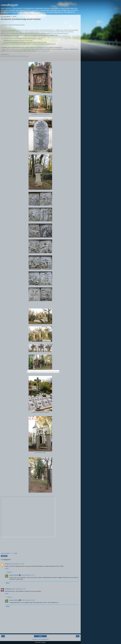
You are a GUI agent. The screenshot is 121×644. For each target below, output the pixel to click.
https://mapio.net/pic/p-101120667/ (44, 115)
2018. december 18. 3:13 (28, 575)
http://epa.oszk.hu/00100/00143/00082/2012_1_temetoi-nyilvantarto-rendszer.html (15, 56)
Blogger (44, 642)
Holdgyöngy (8, 589)
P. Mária (7, 564)
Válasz (7, 569)
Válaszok (9, 572)
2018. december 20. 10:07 (28, 600)
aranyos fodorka (14, 575)
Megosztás (4, 556)
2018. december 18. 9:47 (19, 589)
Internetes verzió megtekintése (40, 639)
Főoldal (40, 636)
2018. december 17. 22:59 (17, 564)
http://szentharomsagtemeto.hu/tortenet (43, 51)
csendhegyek (9, 5)
